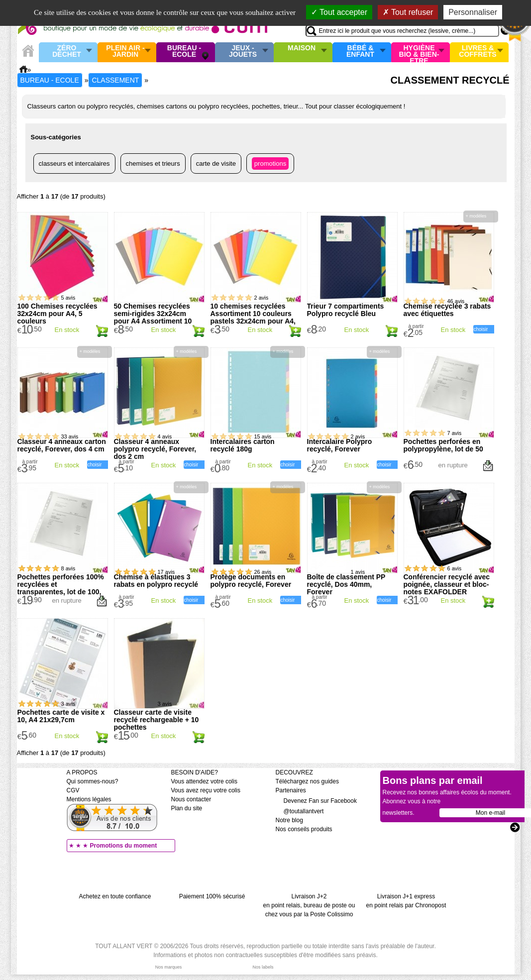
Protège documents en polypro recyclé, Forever (251, 581)
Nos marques (169, 967)
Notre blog (289, 820)
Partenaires (291, 790)
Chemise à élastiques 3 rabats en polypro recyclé (156, 581)
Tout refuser (408, 12)
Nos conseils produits (304, 829)
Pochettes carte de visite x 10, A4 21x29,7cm (61, 716)
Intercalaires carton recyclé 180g (243, 445)
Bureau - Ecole (184, 52)
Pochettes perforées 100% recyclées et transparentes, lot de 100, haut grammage (61, 588)
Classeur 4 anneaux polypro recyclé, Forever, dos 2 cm (155, 449)
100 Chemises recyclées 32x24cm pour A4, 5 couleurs (57, 314)
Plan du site (187, 808)
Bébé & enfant (360, 52)
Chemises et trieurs (153, 163)
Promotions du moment (124, 846)
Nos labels (263, 967)
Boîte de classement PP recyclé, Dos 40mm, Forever (346, 584)
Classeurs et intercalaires (74, 163)
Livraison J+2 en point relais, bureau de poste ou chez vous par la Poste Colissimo (309, 905)
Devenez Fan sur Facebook (316, 801)
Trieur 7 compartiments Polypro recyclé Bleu (346, 310)
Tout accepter (339, 12)
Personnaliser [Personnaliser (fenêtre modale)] (473, 12)
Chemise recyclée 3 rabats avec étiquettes (447, 310)
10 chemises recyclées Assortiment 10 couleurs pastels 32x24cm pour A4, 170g (253, 317)
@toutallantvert (300, 811)
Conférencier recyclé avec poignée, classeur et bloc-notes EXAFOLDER (447, 584)
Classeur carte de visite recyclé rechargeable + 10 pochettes (157, 720)
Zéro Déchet (67, 52)
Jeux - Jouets (243, 52)
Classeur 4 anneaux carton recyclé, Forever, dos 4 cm (62, 445)
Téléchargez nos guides (307, 781)
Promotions (270, 163)
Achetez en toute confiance (115, 896)
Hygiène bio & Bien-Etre (419, 52)
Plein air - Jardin (125, 52)
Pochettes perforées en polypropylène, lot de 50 (443, 445)
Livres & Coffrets (478, 52)
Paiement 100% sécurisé (212, 896)
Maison (302, 48)
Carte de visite (216, 163)
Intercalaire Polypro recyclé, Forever (340, 445)
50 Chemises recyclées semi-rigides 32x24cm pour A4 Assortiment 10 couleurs (153, 317)
